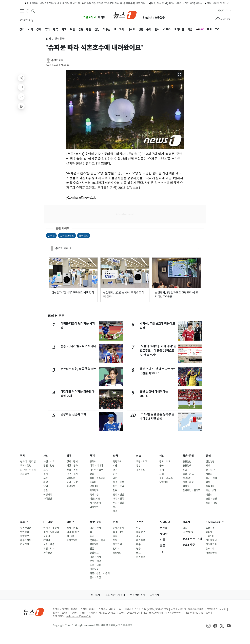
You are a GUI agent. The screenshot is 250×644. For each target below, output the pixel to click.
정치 (23, 456)
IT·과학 (48, 522)
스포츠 (140, 522)
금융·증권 (188, 456)
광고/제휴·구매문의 (115, 595)
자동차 (209, 474)
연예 (116, 522)
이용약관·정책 (138, 595)
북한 (162, 456)
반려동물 (94, 569)
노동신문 (160, 18)
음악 (115, 540)
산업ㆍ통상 (72, 470)
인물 (46, 490)
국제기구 (94, 495)
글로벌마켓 (188, 532)
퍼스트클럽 (211, 553)
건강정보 (94, 553)
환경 (46, 482)
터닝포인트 (211, 544)
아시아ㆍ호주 (96, 470)
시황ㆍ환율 (188, 482)
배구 (138, 544)
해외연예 (117, 544)
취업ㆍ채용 (211, 503)
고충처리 (155, 595)
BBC (185, 528)
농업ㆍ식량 (72, 482)
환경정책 (71, 486)
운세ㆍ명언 (95, 561)
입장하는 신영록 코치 (73, 414)
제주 (115, 511)
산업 (208, 456)
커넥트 (221, 11)
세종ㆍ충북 (119, 482)
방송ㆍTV (118, 532)
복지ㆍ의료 (72, 528)
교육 (46, 470)
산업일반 (210, 462)
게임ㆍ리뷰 (49, 549)
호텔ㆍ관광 (211, 499)
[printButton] (21, 106)
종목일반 (141, 557)
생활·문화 (96, 522)
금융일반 (187, 462)
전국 (116, 456)
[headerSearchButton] (33, 11)
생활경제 (210, 486)
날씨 (46, 486)
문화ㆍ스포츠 (166, 478)
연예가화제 (118, 528)
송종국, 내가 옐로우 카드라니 (78, 346)
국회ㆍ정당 (26, 466)
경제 (69, 456)
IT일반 (47, 540)
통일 (138, 466)
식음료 (209, 495)
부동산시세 (26, 540)
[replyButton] (21, 87)
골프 (138, 553)
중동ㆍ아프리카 (98, 478)
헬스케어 (71, 536)
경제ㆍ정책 (72, 462)
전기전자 (210, 470)
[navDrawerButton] (22, 11)
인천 (115, 474)
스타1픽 (210, 536)
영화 (115, 536)
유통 (208, 482)
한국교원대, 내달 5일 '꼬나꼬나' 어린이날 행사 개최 (44, 3)
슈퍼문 (51, 236)
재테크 (186, 486)
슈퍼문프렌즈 (67, 236)
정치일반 (25, 474)
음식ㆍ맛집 (95, 577)
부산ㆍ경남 (119, 503)
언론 (92, 549)
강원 (115, 478)
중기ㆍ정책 (211, 478)
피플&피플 (95, 499)
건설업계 (25, 544)
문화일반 (94, 544)
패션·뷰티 (211, 490)
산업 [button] (48, 39)
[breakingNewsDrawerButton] (28, 11)
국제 (92, 456)
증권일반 (187, 478)
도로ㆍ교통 (95, 565)
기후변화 (94, 490)
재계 (208, 466)
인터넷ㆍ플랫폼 (51, 528)
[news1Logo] (34, 612)
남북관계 (164, 482)
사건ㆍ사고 (49, 462)
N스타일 (117, 553)
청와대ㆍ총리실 (28, 462)
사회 (46, 456)
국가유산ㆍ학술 (98, 540)
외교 (139, 456)
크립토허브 (90, 17)
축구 (138, 536)
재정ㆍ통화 (72, 466)
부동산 (24, 522)
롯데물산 (84, 236)
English (148, 18)
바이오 (70, 522)
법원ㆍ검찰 (49, 466)
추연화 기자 (57, 60)
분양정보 (25, 536)
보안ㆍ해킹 (49, 544)
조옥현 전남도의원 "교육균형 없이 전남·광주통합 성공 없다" (106, 3)
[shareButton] (21, 78)
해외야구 (141, 532)
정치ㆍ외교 (165, 462)
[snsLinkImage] (208, 626)
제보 (228, 11)
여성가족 (48, 495)
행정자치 (117, 462)
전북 (115, 490)
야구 (138, 528)
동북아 (93, 462)
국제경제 (94, 486)
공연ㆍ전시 (95, 528)
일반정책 (25, 532)
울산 (115, 507)
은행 (185, 470)
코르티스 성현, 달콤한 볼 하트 (79, 369)
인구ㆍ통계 (72, 474)
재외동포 (141, 470)
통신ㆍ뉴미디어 (51, 532)
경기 (115, 470)
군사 (162, 466)
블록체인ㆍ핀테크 (191, 490)
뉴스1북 (210, 549)
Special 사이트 (215, 522)
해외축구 (141, 540)
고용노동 (71, 478)
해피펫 (102, 17)
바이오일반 (72, 540)
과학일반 (48, 553)
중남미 (93, 482)
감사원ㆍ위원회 (28, 470)
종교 (92, 536)
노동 (46, 478)
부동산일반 (26, 528)
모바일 (47, 536)
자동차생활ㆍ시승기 (100, 573)
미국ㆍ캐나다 (96, 466)
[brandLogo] (125, 15)
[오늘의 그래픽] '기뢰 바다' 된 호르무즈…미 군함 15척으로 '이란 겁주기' (158, 351)
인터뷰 (116, 549)
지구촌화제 (95, 503)
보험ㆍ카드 (188, 474)
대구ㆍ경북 (119, 499)
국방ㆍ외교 (142, 462)
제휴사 (186, 522)
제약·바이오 (73, 532)
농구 (138, 549)
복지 (46, 474)
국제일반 (94, 507)
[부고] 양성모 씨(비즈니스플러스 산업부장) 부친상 (168, 3)
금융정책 (187, 466)
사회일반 (48, 499)
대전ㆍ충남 (119, 486)
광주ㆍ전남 (119, 495)
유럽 (92, 474)
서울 (115, 466)
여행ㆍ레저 (95, 557)
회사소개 (95, 595)
